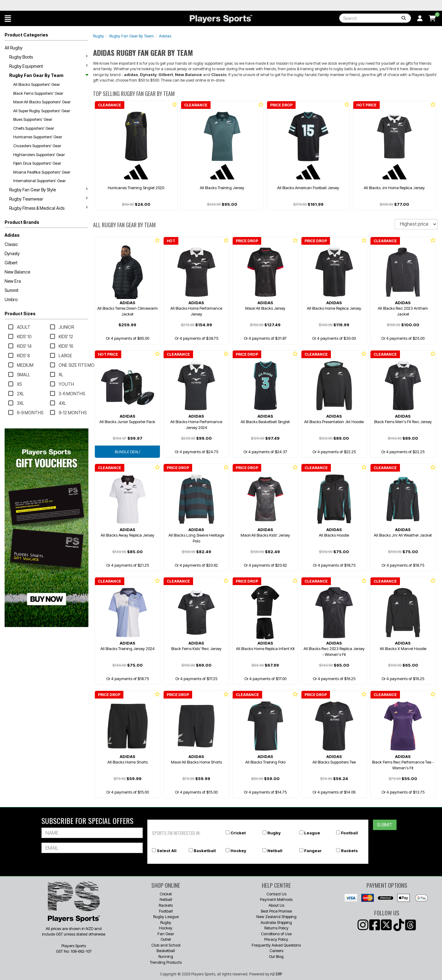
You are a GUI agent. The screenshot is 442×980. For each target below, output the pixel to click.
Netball (275, 851)
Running (166, 956)
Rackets (349, 851)
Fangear (313, 851)
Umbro (11, 299)
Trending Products (166, 962)
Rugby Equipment (48, 66)
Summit (12, 290)
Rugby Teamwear (48, 199)
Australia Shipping (276, 922)
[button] (8, 18)
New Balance (17, 272)
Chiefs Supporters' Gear (34, 128)
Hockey (238, 851)
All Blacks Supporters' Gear (37, 84)
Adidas (12, 235)
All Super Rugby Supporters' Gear (42, 111)
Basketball (205, 851)
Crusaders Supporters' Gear (37, 146)
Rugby (99, 36)
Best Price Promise (276, 911)
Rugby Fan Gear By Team (48, 75)
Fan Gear (166, 934)
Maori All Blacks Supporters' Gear (42, 102)
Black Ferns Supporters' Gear (38, 93)
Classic (11, 244)
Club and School (166, 945)
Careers (276, 951)
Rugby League (166, 917)
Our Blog (276, 956)
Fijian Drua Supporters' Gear (37, 163)
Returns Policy (276, 928)
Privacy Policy (276, 939)
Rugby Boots (48, 57)
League (312, 833)
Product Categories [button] (26, 35)
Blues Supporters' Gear (33, 119)
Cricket (238, 833)
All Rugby (14, 48)
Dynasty (12, 253)
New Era (13, 281)
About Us (276, 905)
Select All (167, 851)
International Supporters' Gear (39, 181)
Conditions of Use (276, 934)
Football (349, 833)
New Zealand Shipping (276, 917)
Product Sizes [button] (20, 314)
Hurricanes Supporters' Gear (38, 137)
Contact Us (276, 894)
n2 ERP (276, 974)
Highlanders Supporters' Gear (39, 155)
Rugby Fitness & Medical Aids (48, 208)
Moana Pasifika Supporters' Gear (42, 172)
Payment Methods (276, 899)
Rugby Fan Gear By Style (48, 189)
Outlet (166, 939)
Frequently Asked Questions (276, 945)
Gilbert (11, 263)
